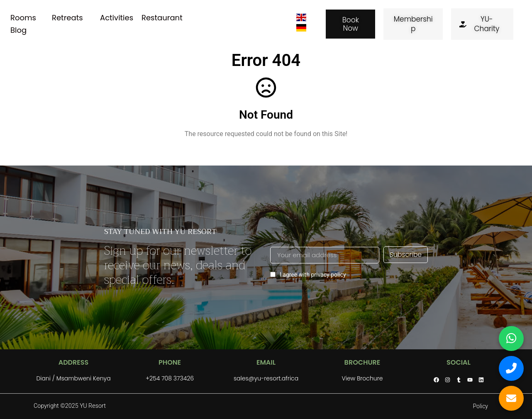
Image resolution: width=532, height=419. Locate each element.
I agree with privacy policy (308, 274)
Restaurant (162, 18)
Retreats (67, 18)
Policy (480, 406)
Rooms (23, 18)
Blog (18, 30)
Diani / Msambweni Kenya (73, 378)
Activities (117, 18)
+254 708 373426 (170, 378)
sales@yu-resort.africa (266, 378)
